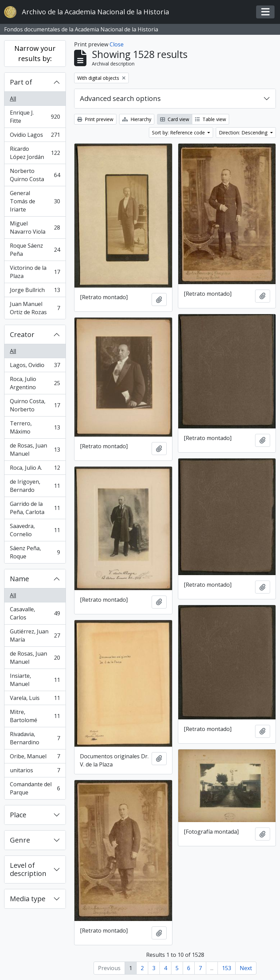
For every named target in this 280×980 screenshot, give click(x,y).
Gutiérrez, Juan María (35, 635)
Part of (21, 82)
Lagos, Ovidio (35, 367)
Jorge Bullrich (35, 291)
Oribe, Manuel (35, 758)
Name (19, 579)
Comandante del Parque (35, 788)
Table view (211, 119)
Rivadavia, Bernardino (35, 738)
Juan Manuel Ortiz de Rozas (35, 308)
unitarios (35, 772)
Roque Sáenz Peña (35, 250)
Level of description (28, 869)
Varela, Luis (35, 699)
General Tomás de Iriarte (35, 201)
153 (227, 968)
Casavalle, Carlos (35, 613)
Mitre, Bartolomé (35, 716)
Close (117, 44)
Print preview (95, 119)
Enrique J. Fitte (35, 117)
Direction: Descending (244, 133)
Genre (20, 840)
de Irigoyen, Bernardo (35, 486)
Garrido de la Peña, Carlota (35, 508)
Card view (175, 119)
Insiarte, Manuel (35, 680)
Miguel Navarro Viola (35, 228)
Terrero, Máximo (35, 427)
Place (18, 815)
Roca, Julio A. (35, 469)
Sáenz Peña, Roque (35, 552)
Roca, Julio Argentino (35, 383)
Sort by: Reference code (179, 133)
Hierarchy (137, 119)
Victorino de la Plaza (35, 272)
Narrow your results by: (35, 53)
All (13, 99)
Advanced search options (120, 98)
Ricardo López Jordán (35, 153)
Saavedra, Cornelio (35, 530)
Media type (28, 899)
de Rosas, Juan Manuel (35, 450)
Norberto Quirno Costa (35, 175)
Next (246, 968)
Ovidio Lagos (35, 136)
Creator (22, 334)
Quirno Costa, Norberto (35, 405)
